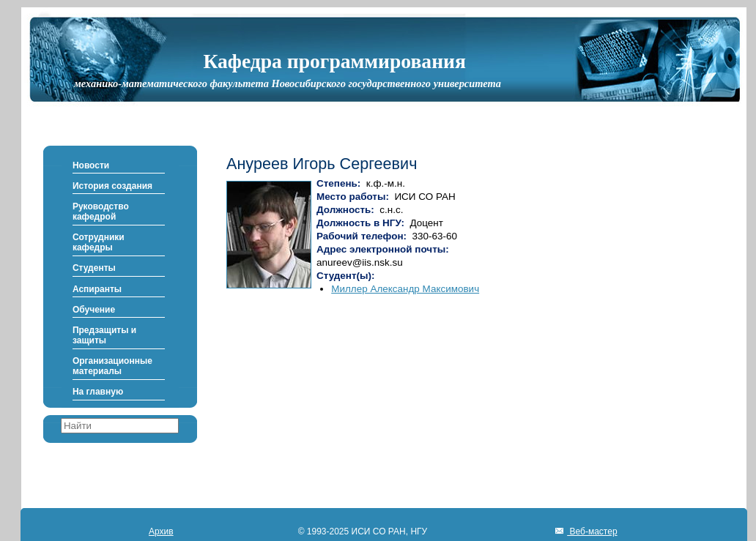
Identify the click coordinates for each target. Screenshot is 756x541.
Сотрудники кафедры (99, 242)
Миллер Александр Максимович (405, 289)
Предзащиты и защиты (104, 335)
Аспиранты (97, 289)
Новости (91, 165)
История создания (112, 186)
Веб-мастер (592, 531)
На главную (98, 392)
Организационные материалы (112, 366)
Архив (161, 531)
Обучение (94, 310)
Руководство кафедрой (101, 212)
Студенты (94, 268)
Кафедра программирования (334, 61)
